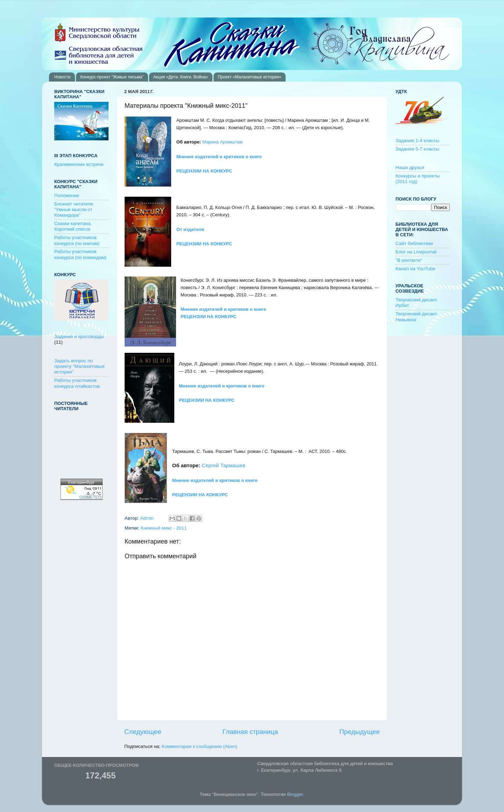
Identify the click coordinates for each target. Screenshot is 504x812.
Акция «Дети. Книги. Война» (181, 77)
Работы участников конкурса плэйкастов (77, 383)
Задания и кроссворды (79, 337)
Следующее (143, 732)
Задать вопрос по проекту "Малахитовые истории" (79, 366)
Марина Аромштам (222, 142)
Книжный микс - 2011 (164, 528)
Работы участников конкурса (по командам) (80, 254)
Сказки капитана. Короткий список (73, 226)
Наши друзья (410, 167)
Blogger (295, 794)
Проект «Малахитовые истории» (249, 77)
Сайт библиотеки (414, 243)
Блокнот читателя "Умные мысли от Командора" (74, 209)
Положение (67, 195)
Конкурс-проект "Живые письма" (112, 77)
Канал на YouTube (415, 269)
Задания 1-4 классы (417, 141)
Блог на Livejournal (416, 252)
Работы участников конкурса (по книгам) (77, 240)
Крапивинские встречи (79, 164)
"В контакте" (409, 260)
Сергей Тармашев (223, 465)
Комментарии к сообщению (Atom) (199, 746)
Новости (62, 77)
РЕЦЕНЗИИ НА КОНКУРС (207, 400)
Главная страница (250, 732)
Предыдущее (359, 732)
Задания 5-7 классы (417, 149)
